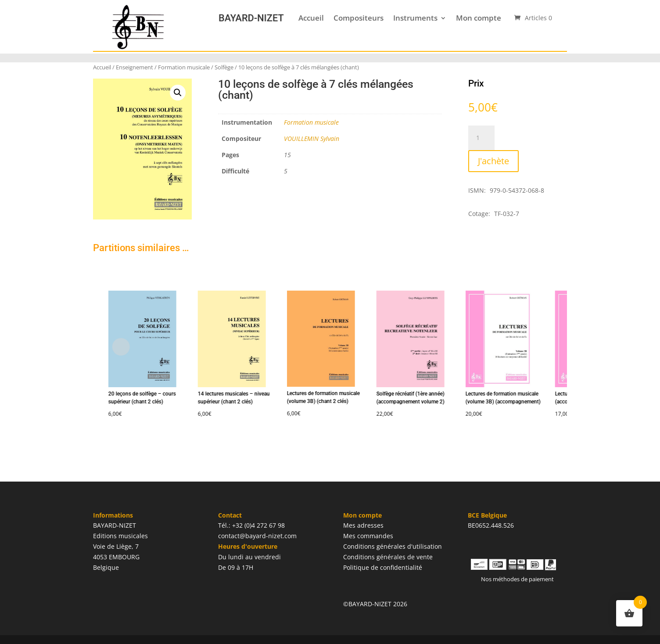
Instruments (415, 18)
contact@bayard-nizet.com (257, 536)
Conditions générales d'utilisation (393, 546)
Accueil (311, 18)
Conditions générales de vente (388, 557)
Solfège (224, 67)
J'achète (493, 161)
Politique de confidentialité (383, 567)
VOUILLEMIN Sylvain (312, 139)
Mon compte (479, 18)
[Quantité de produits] (481, 138)
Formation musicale (184, 67)
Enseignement (135, 67)
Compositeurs (359, 18)
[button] (178, 93)
